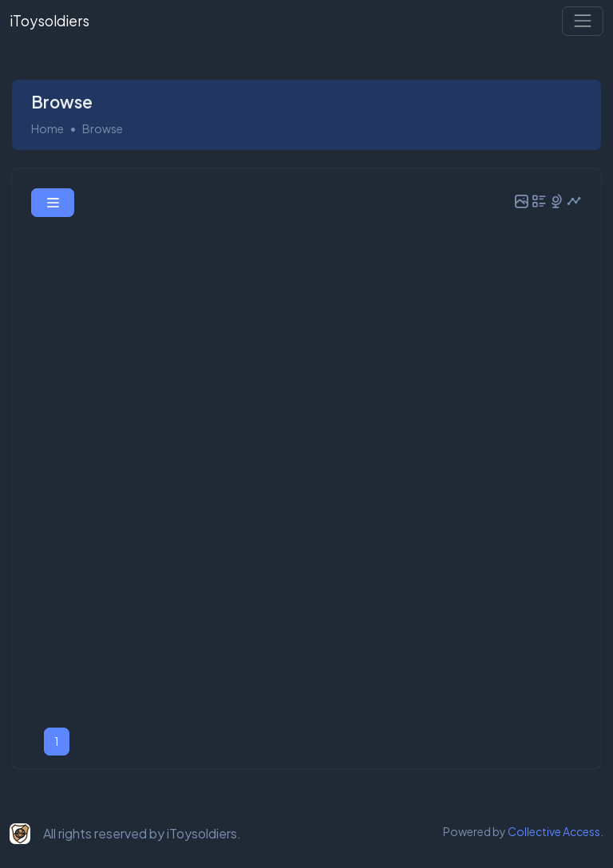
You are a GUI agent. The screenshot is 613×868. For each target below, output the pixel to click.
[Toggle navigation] (583, 21)
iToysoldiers (49, 21)
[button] (53, 203)
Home (47, 128)
